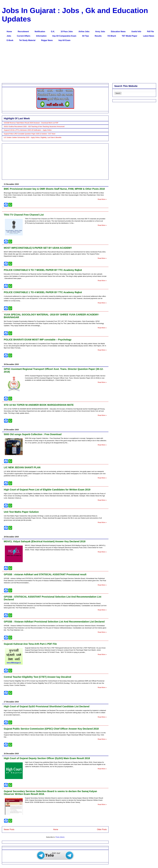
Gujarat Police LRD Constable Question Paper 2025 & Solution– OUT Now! (30, 134)
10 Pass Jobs (67, 32)
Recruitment (23, 32)
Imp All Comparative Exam (64, 36)
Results (98, 36)
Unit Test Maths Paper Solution (21, 512)
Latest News (149, 36)
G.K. (53, 32)
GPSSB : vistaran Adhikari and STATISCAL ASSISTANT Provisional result (45, 574)
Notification (40, 32)
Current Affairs (24, 36)
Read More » (102, 199)
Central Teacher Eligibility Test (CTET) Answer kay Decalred (37, 677)
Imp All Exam (65, 40)
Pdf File (151, 32)
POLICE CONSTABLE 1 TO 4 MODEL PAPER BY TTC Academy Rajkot (43, 292)
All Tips (86, 36)
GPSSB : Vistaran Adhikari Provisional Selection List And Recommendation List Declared (54, 622)
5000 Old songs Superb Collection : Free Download (33, 434)
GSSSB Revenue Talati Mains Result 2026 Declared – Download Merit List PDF (31, 123)
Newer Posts (9, 829)
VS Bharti (112, 36)
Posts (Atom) (60, 837)
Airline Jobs (84, 32)
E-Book (10, 40)
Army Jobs (100, 32)
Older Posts (102, 829)
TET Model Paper (129, 36)
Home (9, 32)
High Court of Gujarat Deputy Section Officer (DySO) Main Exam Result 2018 (47, 758)
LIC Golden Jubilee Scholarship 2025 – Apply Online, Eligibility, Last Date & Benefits (33, 137)
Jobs (9, 36)
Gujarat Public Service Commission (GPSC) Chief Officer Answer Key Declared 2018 (51, 729)
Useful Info (136, 32)
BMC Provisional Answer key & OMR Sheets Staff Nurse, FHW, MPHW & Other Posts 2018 (54, 189)
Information (41, 36)
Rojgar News (47, 40)
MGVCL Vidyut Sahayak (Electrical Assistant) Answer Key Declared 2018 (45, 541)
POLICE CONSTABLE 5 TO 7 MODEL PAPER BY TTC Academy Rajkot (43, 270)
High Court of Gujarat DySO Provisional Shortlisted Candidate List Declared (47, 706)
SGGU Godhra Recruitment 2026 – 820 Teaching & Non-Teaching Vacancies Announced (34, 126)
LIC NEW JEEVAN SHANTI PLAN (22, 467)
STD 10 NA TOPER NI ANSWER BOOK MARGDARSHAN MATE (39, 405)
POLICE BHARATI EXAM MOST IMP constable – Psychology (38, 340)
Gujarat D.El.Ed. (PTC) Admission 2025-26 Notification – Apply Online (28, 130)
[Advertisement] (75, 63)
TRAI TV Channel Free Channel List (24, 215)
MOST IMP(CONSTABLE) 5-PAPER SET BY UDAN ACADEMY (38, 248)
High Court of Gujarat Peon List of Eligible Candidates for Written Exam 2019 (47, 490)
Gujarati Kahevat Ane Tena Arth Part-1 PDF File (30, 644)
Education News (118, 32)
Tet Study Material (27, 40)
